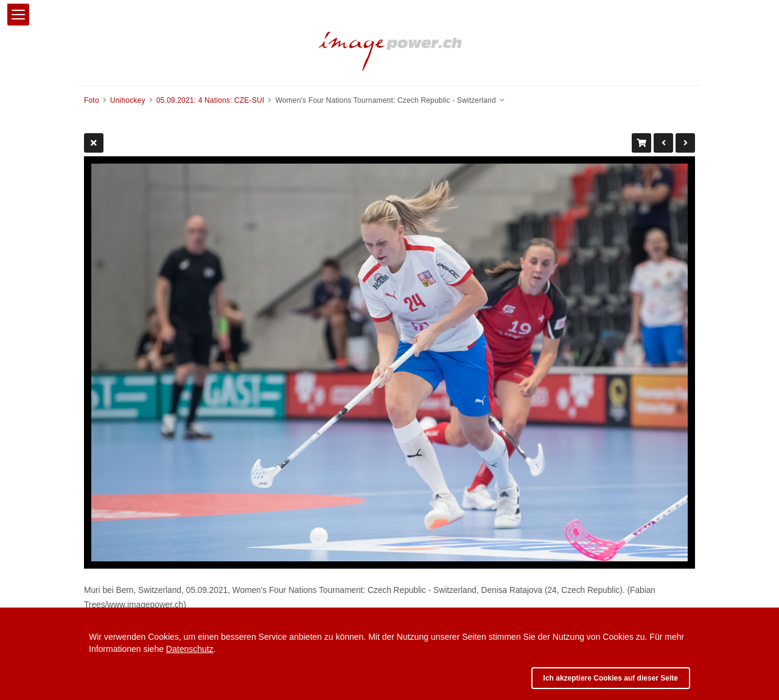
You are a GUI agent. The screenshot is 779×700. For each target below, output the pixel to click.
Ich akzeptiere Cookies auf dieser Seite (611, 678)
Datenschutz (190, 649)
